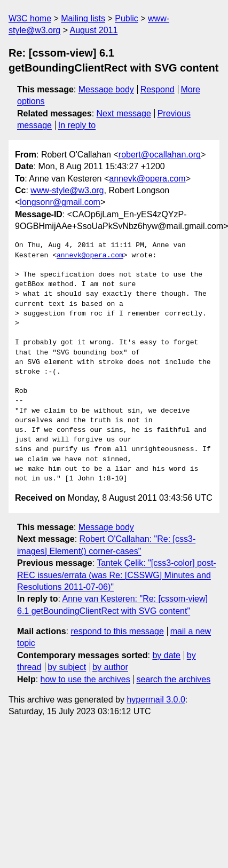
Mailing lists (83, 18)
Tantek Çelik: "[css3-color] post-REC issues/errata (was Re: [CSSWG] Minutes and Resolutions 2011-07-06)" (117, 575)
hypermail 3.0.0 (156, 700)
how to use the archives (85, 679)
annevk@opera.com (147, 179)
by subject (67, 667)
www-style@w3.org (67, 190)
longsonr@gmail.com (60, 202)
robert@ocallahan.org (160, 155)
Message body (106, 89)
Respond (158, 89)
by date (166, 655)
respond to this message (117, 631)
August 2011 (94, 30)
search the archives (174, 679)
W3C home (30, 18)
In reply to (77, 125)
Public (127, 18)
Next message (124, 113)
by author (110, 667)
